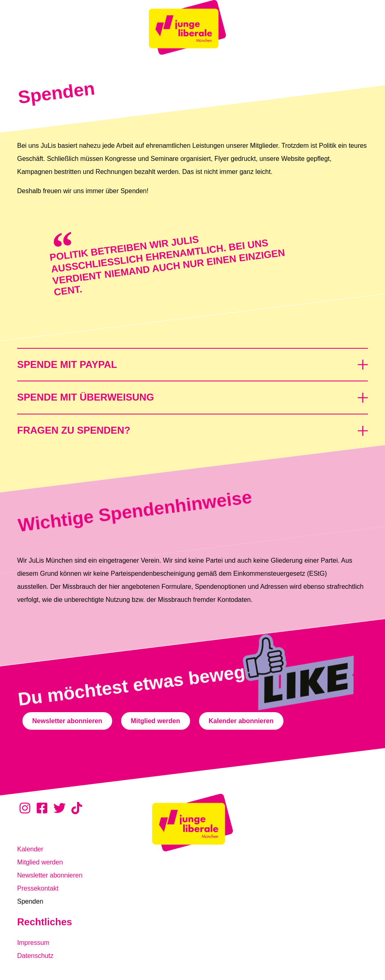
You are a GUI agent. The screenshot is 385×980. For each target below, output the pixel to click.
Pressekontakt (38, 888)
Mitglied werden (40, 862)
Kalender (30, 849)
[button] (192, 360)
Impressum (33, 943)
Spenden (30, 901)
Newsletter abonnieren (50, 875)
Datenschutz (35, 956)
